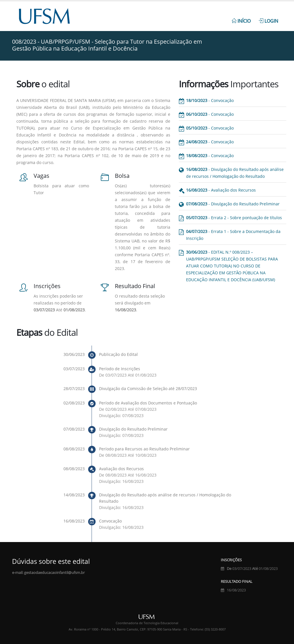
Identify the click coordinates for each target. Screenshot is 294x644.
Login (268, 21)
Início (241, 21)
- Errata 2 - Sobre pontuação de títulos (234, 218)
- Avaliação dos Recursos (221, 190)
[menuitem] (241, 18)
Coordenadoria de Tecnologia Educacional (147, 623)
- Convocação (210, 100)
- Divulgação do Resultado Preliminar (233, 204)
